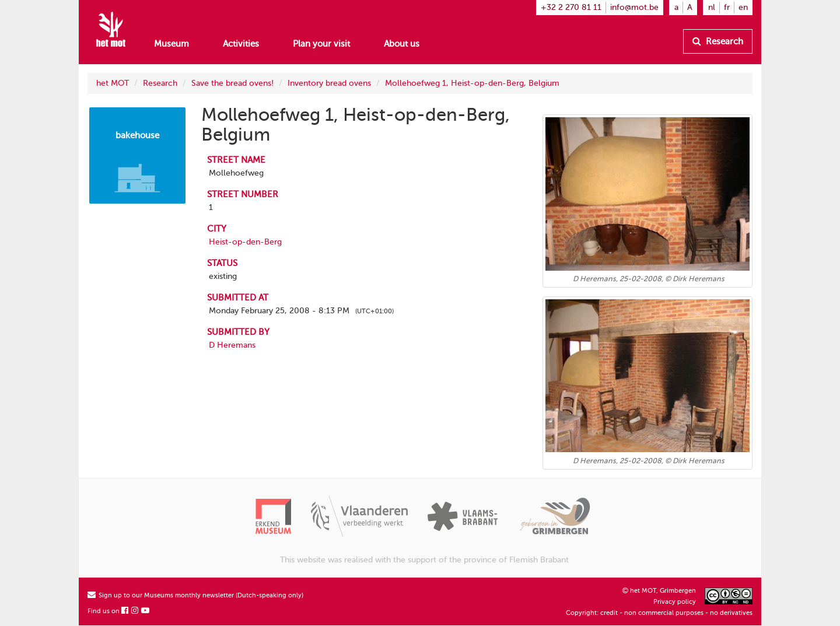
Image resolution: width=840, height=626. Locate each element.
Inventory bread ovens (329, 83)
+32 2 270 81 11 (571, 7)
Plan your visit (321, 44)
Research (718, 41)
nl (712, 7)
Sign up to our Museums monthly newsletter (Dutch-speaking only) (195, 595)
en (743, 7)
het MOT (113, 83)
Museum (171, 44)
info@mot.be (634, 7)
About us (402, 44)
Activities (241, 44)
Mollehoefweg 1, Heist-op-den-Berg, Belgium (472, 83)
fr (727, 7)
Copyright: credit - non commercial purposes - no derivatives (659, 613)
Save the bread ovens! (232, 83)
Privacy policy (675, 602)
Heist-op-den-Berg (245, 242)
